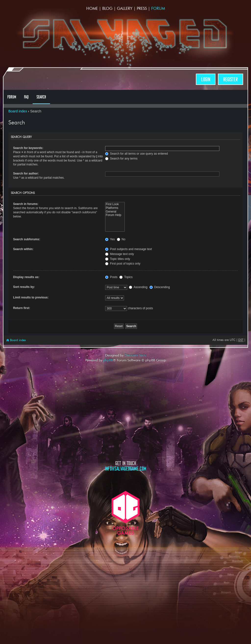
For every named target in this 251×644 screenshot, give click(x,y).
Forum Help (115, 215)
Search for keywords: (28, 148)
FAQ (26, 97)
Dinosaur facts (135, 355)
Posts (111, 277)
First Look (115, 204)
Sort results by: (24, 287)
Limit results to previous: (31, 297)
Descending (160, 287)
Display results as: (26, 277)
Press (142, 8)
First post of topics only (123, 264)
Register (231, 79)
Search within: (23, 249)
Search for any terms (121, 159)
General (115, 212)
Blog (107, 8)
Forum (158, 8)
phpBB (108, 360)
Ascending (138, 287)
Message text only (119, 254)
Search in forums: (26, 204)
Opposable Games (125, 513)
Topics (126, 277)
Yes (110, 239)
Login (206, 79)
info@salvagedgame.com (126, 469)
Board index (18, 111)
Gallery (125, 8)
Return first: (22, 308)
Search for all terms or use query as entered (136, 154)
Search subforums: (27, 239)
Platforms (115, 208)
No (121, 239)
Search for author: (26, 174)
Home (92, 8)
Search (41, 97)
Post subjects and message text (128, 249)
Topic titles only (118, 259)
